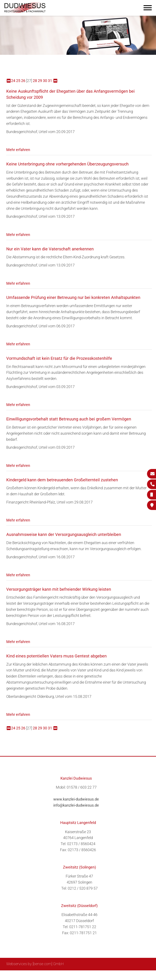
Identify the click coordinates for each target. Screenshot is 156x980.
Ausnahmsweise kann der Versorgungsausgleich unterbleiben (64, 534)
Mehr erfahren (18, 150)
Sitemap (70, 975)
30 (45, 81)
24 (13, 81)
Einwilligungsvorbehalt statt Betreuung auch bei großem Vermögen (69, 419)
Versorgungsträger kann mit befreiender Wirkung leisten (59, 589)
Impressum (101, 975)
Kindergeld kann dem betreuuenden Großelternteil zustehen (62, 480)
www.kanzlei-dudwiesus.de (76, 799)
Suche (84, 975)
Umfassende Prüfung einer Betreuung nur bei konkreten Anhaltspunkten (73, 297)
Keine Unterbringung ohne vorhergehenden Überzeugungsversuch (67, 164)
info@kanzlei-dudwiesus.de (76, 805)
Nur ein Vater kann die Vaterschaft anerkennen (50, 249)
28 (35, 81)
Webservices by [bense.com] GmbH (35, 964)
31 (50, 81)
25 (18, 81)
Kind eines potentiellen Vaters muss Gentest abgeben (56, 656)
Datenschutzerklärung (132, 975)
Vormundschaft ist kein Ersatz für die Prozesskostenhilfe (59, 358)
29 (40, 81)
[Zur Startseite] (25, 12)
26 (23, 81)
